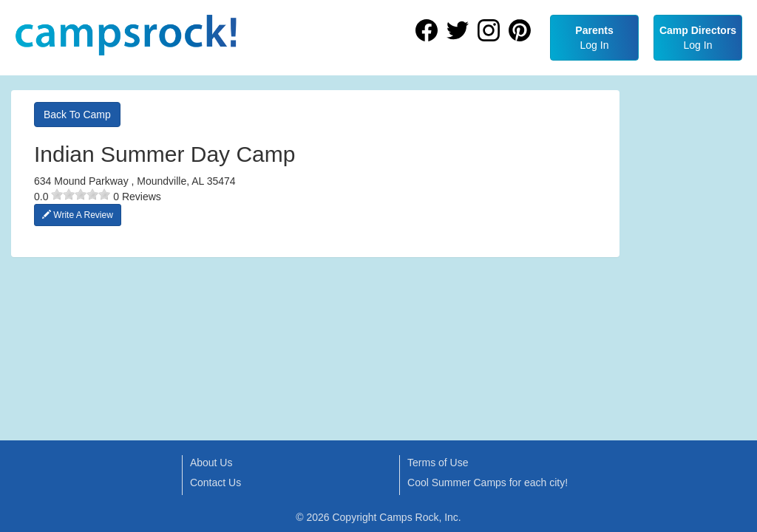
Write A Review (78, 215)
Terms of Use (438, 463)
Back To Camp (77, 115)
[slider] (81, 194)
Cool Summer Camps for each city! (488, 482)
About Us (211, 463)
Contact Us (215, 482)
